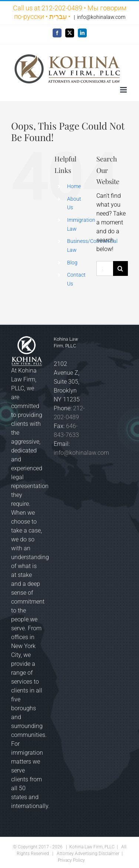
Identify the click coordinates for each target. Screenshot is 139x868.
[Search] (120, 268)
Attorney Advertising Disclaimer (88, 854)
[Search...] (105, 268)
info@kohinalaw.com (101, 17)
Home (74, 186)
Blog (72, 263)
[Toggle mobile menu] (124, 90)
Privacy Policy (71, 860)
